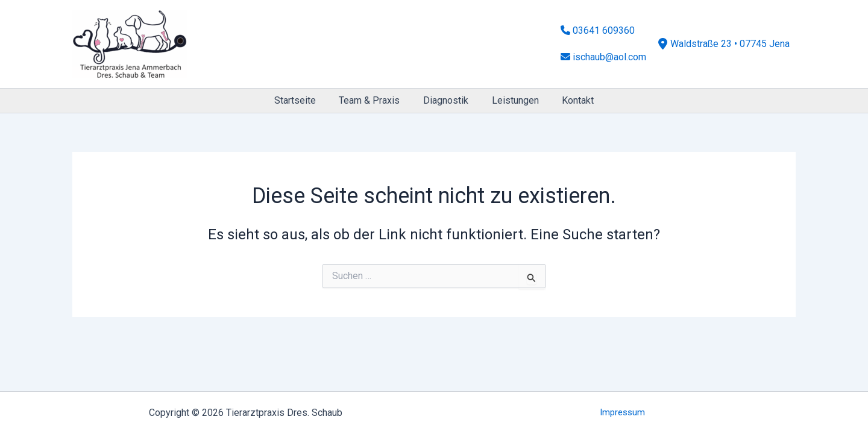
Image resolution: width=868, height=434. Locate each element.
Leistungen (511, 100)
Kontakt (570, 100)
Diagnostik (446, 100)
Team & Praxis (373, 100)
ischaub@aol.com (603, 52)
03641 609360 (598, 36)
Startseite (303, 100)
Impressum (623, 413)
